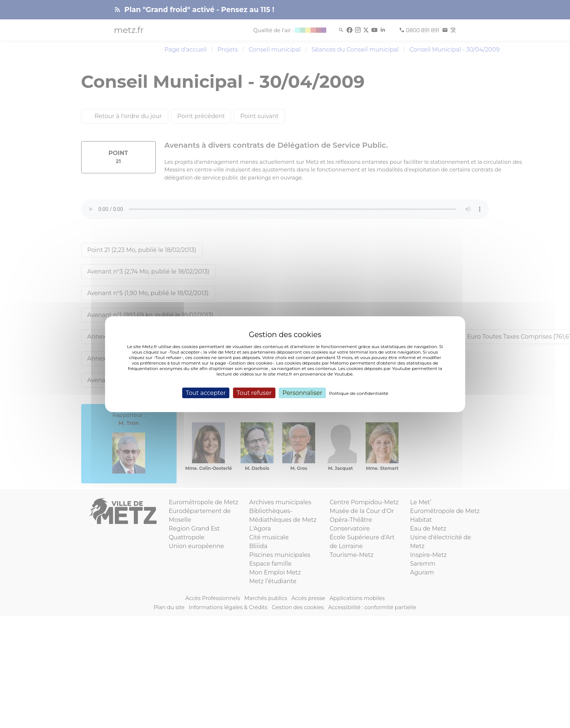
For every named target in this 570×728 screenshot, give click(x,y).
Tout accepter (206, 393)
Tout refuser (254, 393)
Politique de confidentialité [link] (359, 393)
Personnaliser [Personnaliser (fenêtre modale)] (303, 393)
